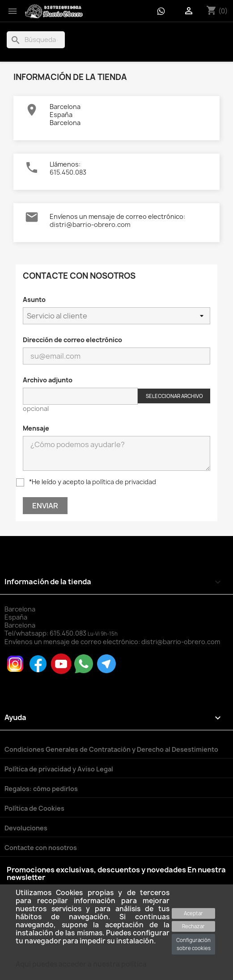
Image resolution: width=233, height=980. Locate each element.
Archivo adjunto (48, 380)
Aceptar (193, 913)
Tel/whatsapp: (46, 633)
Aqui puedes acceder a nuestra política (81, 964)
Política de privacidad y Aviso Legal (59, 769)
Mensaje (36, 428)
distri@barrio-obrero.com (90, 225)
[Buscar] (36, 40)
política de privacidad (124, 482)
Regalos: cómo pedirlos (41, 789)
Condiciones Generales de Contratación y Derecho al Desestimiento (111, 749)
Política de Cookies (34, 808)
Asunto (34, 299)
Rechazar (193, 926)
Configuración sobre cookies (193, 944)
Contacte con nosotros (41, 848)
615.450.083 (68, 172)
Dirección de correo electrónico (72, 340)
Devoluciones (26, 828)
